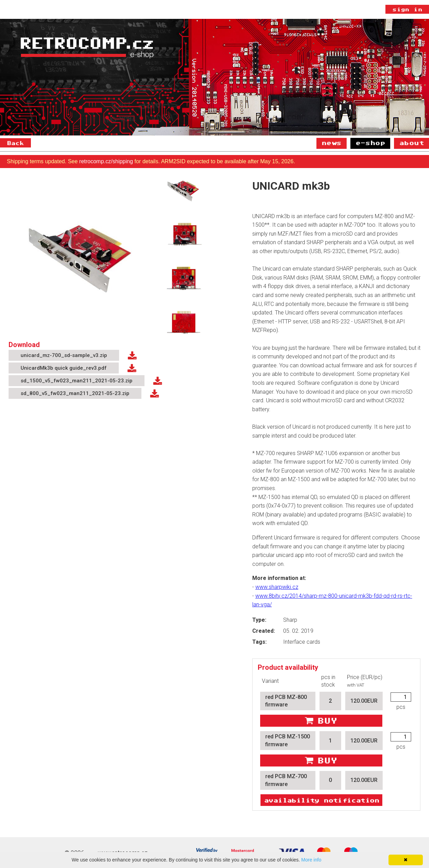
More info (311, 860)
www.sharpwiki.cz (277, 587)
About (411, 143)
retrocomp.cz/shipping (106, 161)
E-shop (370, 143)
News (332, 143)
